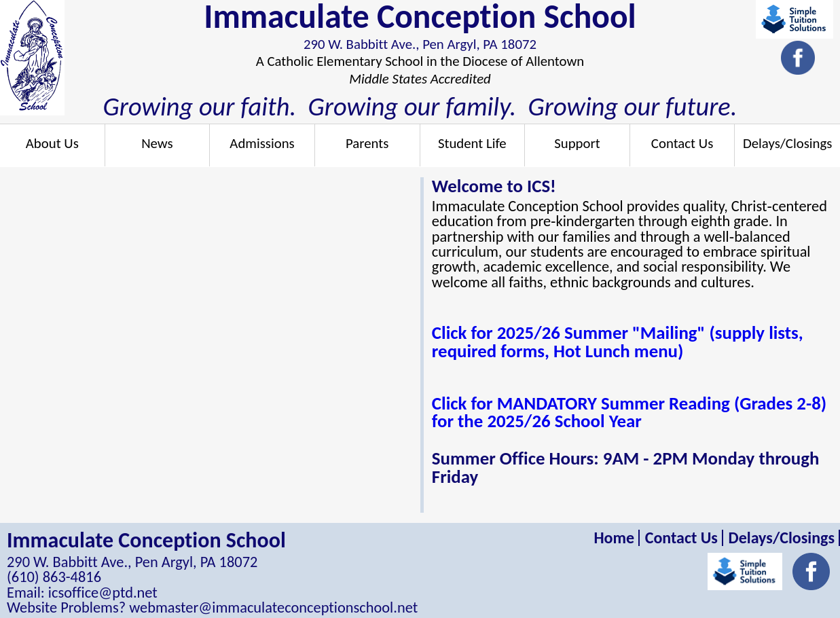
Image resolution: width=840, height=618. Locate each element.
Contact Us (682, 143)
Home (614, 538)
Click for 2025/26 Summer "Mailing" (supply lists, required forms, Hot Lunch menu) (618, 342)
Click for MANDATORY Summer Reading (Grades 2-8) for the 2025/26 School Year (629, 412)
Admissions (262, 143)
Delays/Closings (787, 143)
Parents (367, 143)
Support (577, 143)
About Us (52, 143)
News (157, 143)
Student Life (472, 143)
